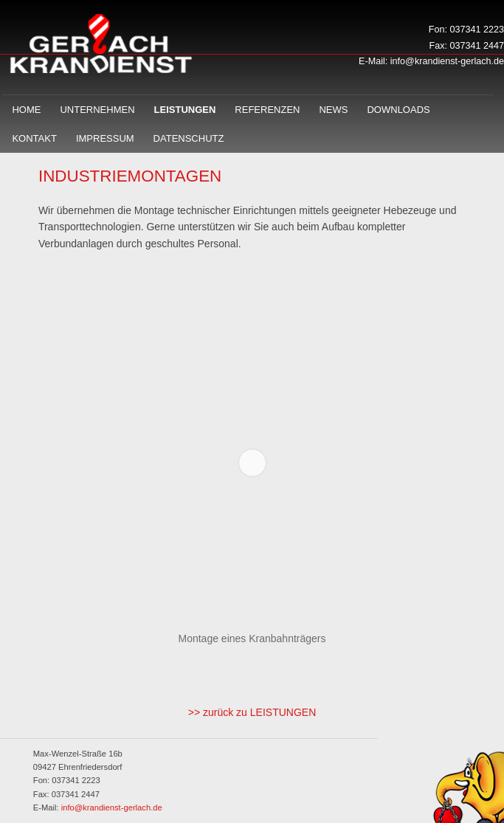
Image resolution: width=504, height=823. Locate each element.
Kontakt (34, 138)
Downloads (398, 110)
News (333, 110)
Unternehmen (97, 110)
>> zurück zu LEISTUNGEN (252, 712)
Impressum (105, 138)
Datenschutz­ (189, 138)
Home (26, 110)
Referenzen (267, 110)
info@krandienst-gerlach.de (447, 61)
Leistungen (185, 110)
